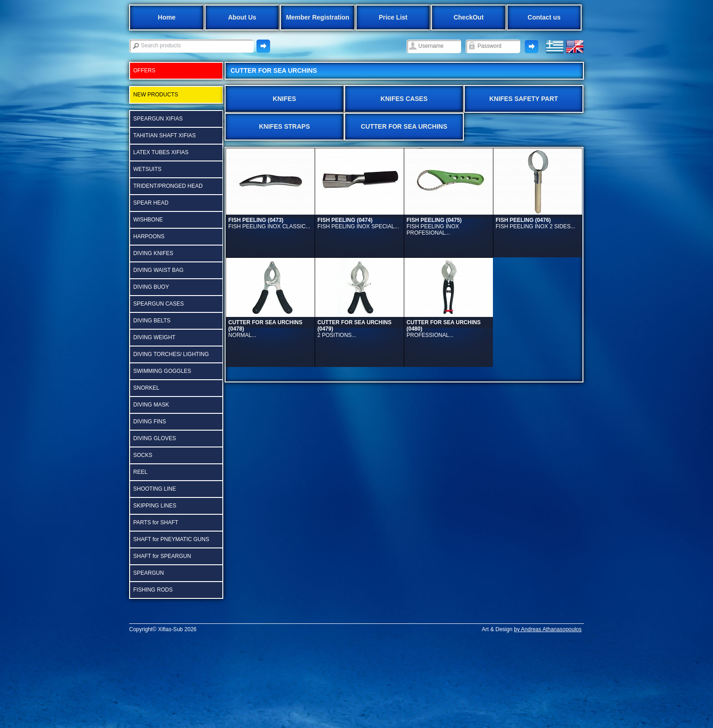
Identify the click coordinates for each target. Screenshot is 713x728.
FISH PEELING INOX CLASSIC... (269, 223)
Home (167, 17)
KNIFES (284, 99)
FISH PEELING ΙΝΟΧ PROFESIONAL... (434, 226)
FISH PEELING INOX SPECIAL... (358, 223)
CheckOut (468, 17)
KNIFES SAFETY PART (524, 99)
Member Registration (318, 17)
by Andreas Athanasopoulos (548, 629)
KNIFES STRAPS (284, 126)
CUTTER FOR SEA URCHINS (404, 126)
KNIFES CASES (404, 99)
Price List (393, 17)
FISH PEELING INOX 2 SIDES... (535, 223)
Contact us (544, 17)
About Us (242, 17)
